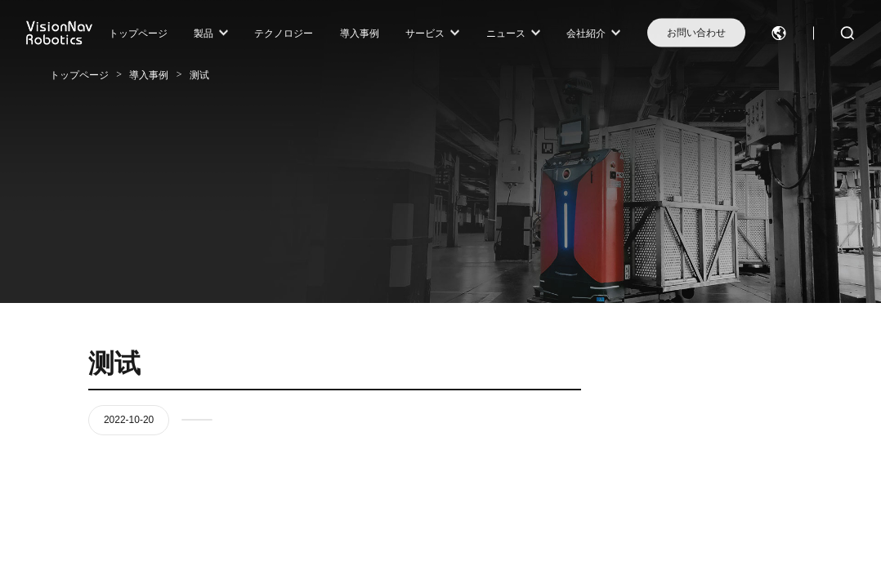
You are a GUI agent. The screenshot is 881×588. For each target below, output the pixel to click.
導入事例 (360, 33)
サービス (425, 33)
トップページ (138, 33)
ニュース (506, 33)
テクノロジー (284, 33)
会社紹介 (586, 33)
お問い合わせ (696, 33)
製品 (203, 33)
